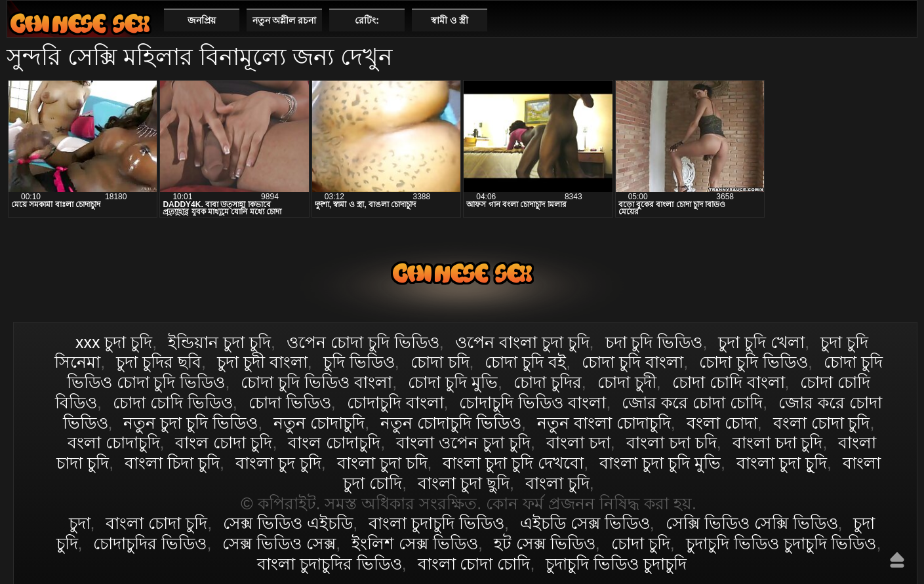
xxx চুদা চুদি (114, 342)
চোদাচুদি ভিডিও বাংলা (532, 402)
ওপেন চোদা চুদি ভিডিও (363, 342)
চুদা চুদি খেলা (761, 342)
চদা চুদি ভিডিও (654, 342)
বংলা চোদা (722, 423)
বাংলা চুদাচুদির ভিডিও (330, 564)
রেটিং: (367, 20)
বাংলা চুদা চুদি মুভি (660, 463)
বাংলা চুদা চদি (382, 463)
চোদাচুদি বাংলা (395, 402)
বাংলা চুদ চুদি (278, 463)
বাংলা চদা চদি (672, 442)
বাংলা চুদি (557, 483)
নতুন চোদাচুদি (319, 423)
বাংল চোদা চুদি (224, 442)
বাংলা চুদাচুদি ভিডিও (436, 523)
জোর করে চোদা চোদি (692, 402)
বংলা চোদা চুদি (822, 423)
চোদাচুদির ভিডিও (150, 543)
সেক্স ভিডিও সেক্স (279, 543)
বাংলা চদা (578, 442)
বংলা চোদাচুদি (114, 442)
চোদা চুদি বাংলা (633, 362)
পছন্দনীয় (902, 20)
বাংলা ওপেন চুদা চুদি (463, 442)
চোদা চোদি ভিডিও (173, 402)
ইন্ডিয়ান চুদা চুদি (219, 342)
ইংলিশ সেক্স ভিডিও (415, 543)
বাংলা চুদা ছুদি (464, 483)
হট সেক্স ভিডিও (545, 543)
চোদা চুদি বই (525, 362)
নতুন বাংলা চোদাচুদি (604, 423)
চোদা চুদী (627, 382)
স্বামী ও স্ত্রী (450, 20)
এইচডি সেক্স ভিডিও (585, 523)
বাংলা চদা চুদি (778, 442)
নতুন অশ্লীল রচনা (285, 20)
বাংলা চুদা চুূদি (782, 463)
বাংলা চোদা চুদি (80, 23)
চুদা (80, 523)
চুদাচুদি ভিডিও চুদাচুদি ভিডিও (781, 543)
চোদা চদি (440, 362)
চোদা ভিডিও (290, 402)
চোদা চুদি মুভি (453, 382)
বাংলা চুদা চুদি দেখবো (513, 463)
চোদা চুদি (641, 543)
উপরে (897, 560)
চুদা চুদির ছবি (159, 362)
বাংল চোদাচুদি (334, 442)
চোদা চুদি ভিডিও (753, 362)
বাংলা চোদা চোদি (474, 564)
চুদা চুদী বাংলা (262, 362)
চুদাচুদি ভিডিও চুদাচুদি (616, 564)
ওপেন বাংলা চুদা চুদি (522, 342)
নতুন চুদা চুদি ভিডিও (191, 423)
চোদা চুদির (548, 382)
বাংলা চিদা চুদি (172, 463)
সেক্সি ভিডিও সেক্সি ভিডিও (752, 523)
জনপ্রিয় (202, 20)
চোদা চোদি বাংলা (729, 382)
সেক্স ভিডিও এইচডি (288, 523)
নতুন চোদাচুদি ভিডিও (451, 423)
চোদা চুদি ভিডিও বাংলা (316, 382)
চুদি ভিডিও (359, 362)
